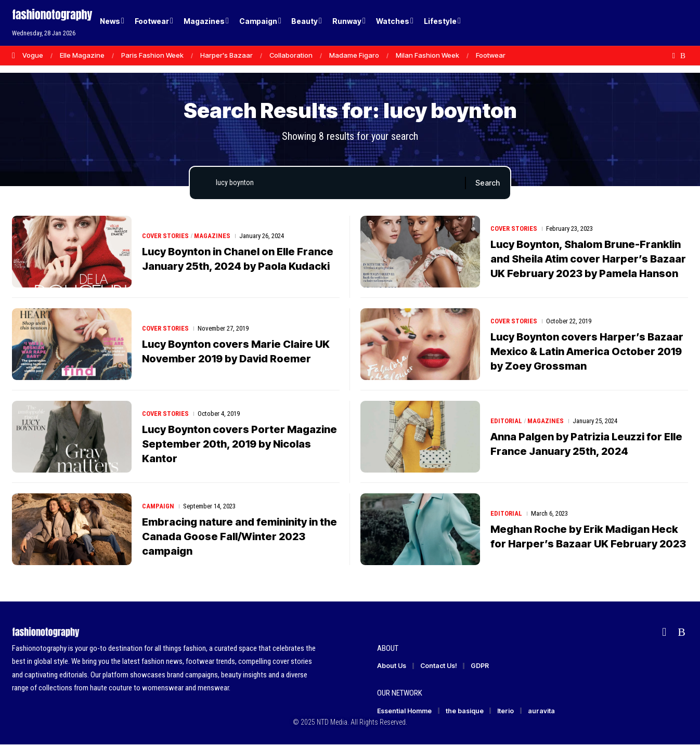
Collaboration (291, 55)
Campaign (158, 507)
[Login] (640, 23)
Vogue (33, 55)
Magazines (213, 236)
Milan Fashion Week (427, 55)
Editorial (506, 421)
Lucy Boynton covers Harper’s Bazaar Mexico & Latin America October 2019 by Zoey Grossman (587, 352)
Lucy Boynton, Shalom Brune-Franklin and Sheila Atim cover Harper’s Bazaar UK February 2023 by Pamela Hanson (588, 259)
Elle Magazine (82, 55)
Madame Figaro (354, 55)
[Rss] (683, 56)
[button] (662, 23)
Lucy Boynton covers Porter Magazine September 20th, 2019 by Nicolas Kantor (239, 444)
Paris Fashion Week (152, 55)
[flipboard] (674, 56)
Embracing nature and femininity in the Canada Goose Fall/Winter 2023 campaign (239, 537)
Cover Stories (166, 236)
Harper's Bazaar (226, 55)
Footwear (491, 55)
